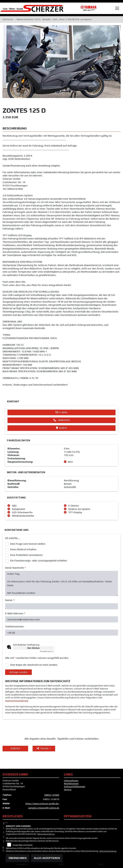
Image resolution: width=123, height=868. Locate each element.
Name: (10, 600)
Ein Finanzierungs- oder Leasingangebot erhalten (39, 561)
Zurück (15, 748)
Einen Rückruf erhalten (23, 549)
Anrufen (62, 420)
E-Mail (62, 412)
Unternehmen (71, 781)
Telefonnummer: (15, 626)
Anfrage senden (18, 672)
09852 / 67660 (52, 795)
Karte (61, 428)
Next (116, 62)
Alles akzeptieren (47, 858)
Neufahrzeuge (71, 783)
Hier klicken (33, 648)
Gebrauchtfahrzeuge (75, 786)
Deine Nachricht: (15, 568)
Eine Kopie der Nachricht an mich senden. (34, 665)
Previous (7, 62)
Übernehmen (18, 858)
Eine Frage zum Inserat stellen (28, 544)
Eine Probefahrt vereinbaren (26, 555)
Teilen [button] (43, 748)
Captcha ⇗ (47, 651)
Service (68, 789)
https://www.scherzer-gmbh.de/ (42, 804)
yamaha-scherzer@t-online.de (44, 808)
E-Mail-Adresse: (15, 613)
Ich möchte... (12, 538)
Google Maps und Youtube (23, 845)
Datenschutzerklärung (17, 701)
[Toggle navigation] (117, 8)
